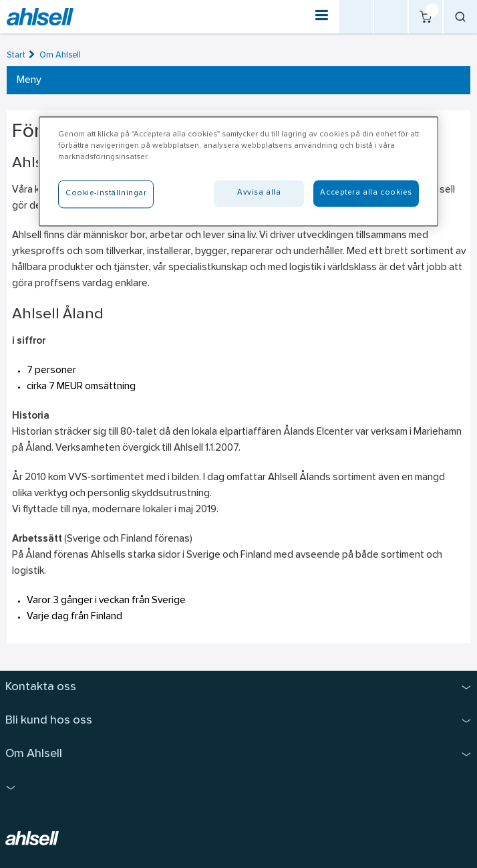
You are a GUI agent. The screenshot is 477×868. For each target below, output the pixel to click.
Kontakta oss (41, 687)
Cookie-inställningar (106, 193)
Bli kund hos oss (49, 721)
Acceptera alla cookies (366, 193)
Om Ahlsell (60, 55)
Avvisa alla (259, 193)
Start (16, 55)
